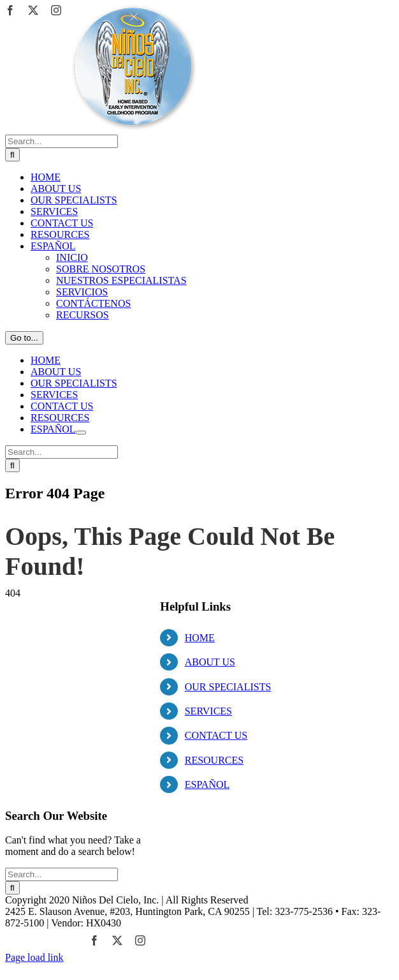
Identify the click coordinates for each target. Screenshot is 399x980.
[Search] (12, 155)
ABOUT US (210, 662)
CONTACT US (216, 735)
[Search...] (62, 141)
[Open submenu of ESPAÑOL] (81, 433)
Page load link (34, 957)
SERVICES (208, 711)
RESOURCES (214, 760)
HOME (200, 638)
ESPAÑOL (207, 784)
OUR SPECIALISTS (228, 687)
